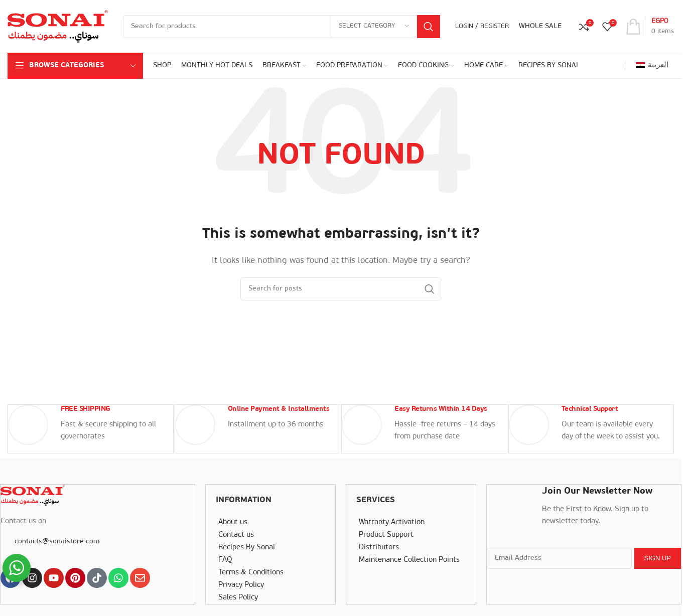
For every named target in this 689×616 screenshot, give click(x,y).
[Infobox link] (91, 428)
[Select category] (374, 27)
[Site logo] (58, 26)
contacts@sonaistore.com (56, 540)
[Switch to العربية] (652, 66)
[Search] (282, 27)
